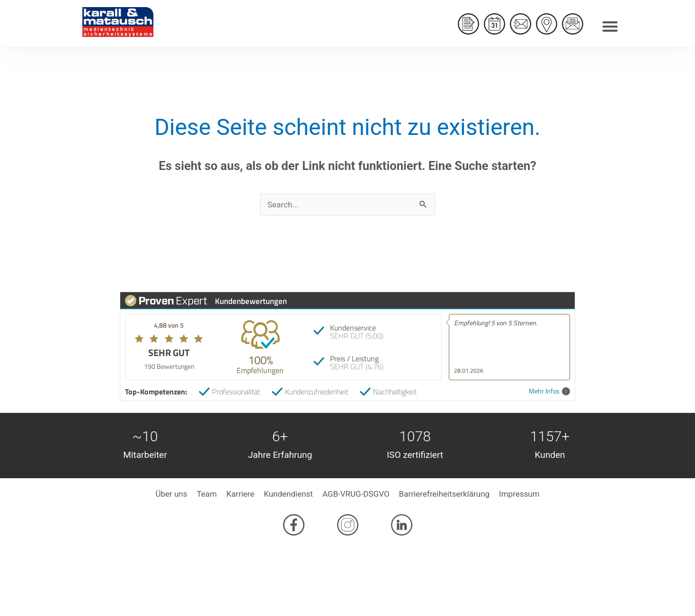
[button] (610, 24)
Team (207, 494)
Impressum (519, 494)
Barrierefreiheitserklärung (444, 494)
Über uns (171, 494)
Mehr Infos (549, 391)
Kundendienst (288, 494)
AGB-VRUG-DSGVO (356, 494)
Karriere (240, 494)
